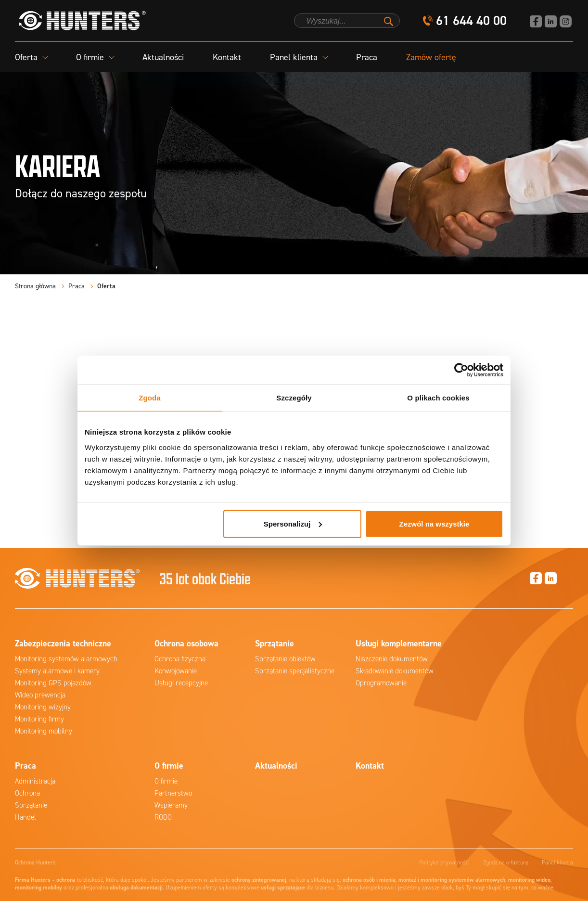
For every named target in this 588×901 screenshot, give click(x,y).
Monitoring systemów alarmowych (66, 659)
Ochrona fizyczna (180, 659)
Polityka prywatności (444, 862)
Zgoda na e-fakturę (506, 862)
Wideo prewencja (40, 695)
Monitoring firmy (39, 719)
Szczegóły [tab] (294, 398)
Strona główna (35, 286)
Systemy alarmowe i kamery (57, 671)
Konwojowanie (176, 671)
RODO (163, 817)
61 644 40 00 (471, 21)
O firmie (166, 781)
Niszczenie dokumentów (392, 659)
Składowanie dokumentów (395, 671)
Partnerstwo (173, 793)
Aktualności (163, 57)
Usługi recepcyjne (181, 683)
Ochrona (27, 793)
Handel (26, 817)
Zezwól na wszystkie (435, 523)
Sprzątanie (31, 805)
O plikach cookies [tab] (438, 398)
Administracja (35, 781)
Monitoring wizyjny (43, 707)
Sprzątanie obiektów (285, 659)
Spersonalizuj (293, 523)
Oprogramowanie (381, 683)
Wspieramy (171, 805)
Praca (367, 57)
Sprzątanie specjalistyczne (295, 671)
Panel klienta (557, 862)
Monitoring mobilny (44, 731)
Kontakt (227, 57)
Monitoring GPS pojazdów (53, 683)
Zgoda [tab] (150, 398)
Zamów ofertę (431, 57)
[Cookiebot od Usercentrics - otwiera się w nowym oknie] (461, 370)
